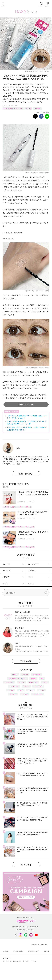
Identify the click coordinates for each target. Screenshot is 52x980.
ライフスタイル (38, 694)
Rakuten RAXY (13, 4)
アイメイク (14, 105)
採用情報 (46, 951)
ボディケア (32, 571)
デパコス (31, 690)
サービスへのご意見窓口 (30, 927)
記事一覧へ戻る (26, 474)
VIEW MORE (26, 661)
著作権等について (34, 951)
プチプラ (26, 686)
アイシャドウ (30, 527)
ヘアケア (6, 577)
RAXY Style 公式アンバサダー (13, 108)
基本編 (33, 678)
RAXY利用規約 (17, 927)
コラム (5, 583)
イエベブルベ (38, 686)
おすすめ (25, 674)
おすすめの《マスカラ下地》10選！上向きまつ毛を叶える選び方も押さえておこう (27, 429)
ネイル (31, 577)
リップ (45, 682)
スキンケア (7, 564)
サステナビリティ (31, 961)
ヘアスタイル (14, 686)
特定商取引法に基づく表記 (25, 930)
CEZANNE (37, 108)
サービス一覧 (7, 961)
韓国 (42, 678)
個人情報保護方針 (18, 951)
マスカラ (28, 108)
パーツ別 (11, 690)
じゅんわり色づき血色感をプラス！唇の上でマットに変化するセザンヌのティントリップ (27, 423)
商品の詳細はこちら (26, 404)
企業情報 (6, 951)
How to (15, 674)
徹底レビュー (33, 682)
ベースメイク (33, 564)
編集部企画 (36, 674)
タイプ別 (25, 694)
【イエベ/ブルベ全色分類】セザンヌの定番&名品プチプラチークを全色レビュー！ (27, 417)
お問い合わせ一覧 (18, 961)
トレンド (21, 682)
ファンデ (42, 690)
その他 (31, 583)
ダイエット (13, 694)
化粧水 (21, 690)
